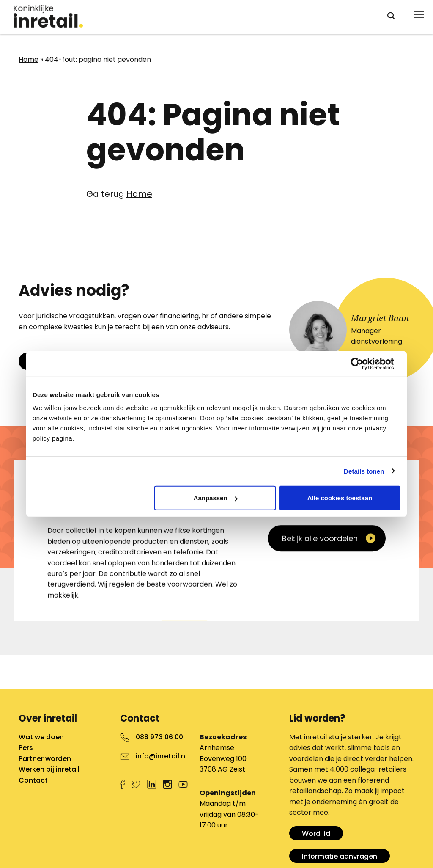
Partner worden (45, 759)
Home (29, 59)
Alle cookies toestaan (340, 498)
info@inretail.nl (161, 756)
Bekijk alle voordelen (320, 664)
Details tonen (364, 471)
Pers (26, 748)
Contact (33, 780)
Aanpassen (216, 498)
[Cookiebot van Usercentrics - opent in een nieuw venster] (363, 364)
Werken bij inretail (49, 769)
